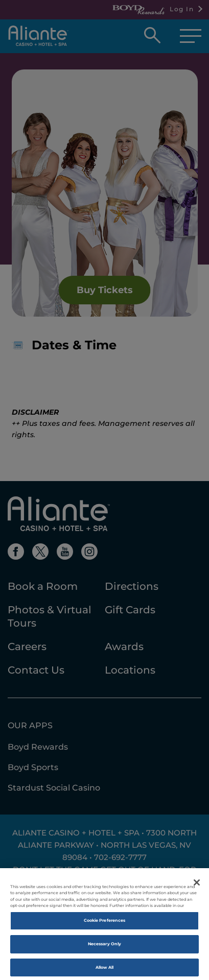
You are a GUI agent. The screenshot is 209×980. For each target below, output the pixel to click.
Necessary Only (104, 948)
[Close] (197, 888)
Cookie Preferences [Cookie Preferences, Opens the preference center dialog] (104, 925)
